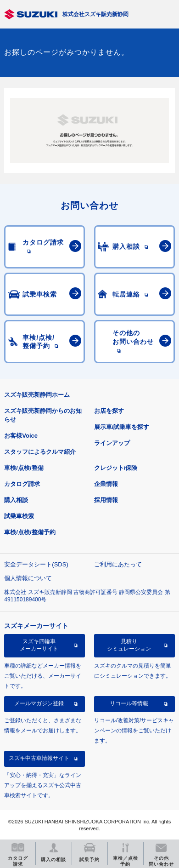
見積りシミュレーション (129, 645)
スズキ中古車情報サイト (39, 758)
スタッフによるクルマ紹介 (40, 452)
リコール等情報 (129, 703)
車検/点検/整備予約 (30, 532)
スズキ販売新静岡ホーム (37, 395)
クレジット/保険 (116, 468)
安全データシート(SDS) (36, 564)
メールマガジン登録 (39, 703)
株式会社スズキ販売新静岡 (95, 14)
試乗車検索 (19, 516)
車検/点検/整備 (24, 468)
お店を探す (109, 411)
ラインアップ (112, 443)
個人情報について (28, 578)
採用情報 (106, 500)
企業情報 (106, 484)
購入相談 (16, 500)
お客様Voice (21, 436)
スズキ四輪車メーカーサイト (39, 645)
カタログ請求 (22, 484)
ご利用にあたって (118, 564)
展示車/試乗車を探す (122, 427)
